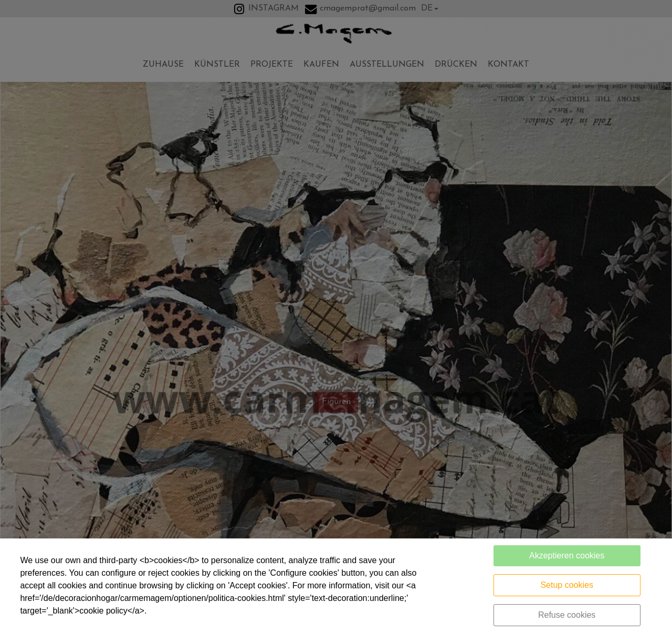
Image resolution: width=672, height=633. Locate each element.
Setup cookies (567, 585)
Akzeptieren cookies (567, 556)
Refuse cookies (567, 615)
